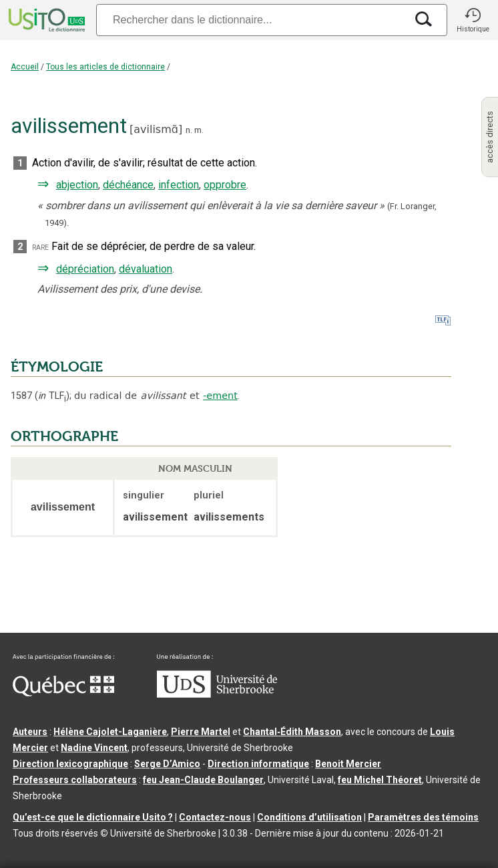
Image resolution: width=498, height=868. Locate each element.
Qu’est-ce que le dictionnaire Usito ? (93, 817)
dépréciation (85, 269)
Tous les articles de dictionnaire (105, 67)
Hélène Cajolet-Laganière (110, 732)
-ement (220, 396)
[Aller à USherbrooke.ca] (217, 694)
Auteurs (30, 732)
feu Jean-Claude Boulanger (203, 780)
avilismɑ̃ (156, 129)
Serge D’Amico (167, 764)
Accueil (25, 67)
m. (199, 130)
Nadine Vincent (94, 748)
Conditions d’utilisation (309, 817)
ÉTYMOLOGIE (57, 367)
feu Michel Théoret (380, 780)
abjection (77, 185)
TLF (52, 396)
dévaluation (146, 269)
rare (40, 247)
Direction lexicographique (70, 764)
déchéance (128, 185)
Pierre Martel (201, 732)
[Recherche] (251, 20)
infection (179, 185)
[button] (473, 20)
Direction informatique (258, 764)
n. (189, 130)
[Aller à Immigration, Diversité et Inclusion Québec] (63, 693)
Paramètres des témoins (423, 817)
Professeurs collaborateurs (75, 780)
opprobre (225, 185)
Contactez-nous (215, 817)
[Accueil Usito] (45, 20)
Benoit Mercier (348, 764)
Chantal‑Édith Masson (292, 732)
